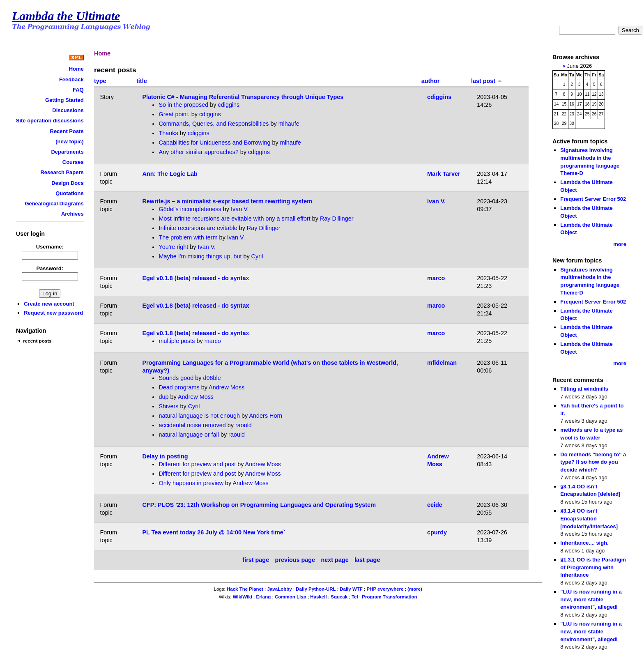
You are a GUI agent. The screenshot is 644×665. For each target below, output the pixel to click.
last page (367, 560)
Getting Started (64, 100)
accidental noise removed (192, 425)
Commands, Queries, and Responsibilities (214, 124)
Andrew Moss (227, 387)
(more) (415, 589)
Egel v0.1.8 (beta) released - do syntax (195, 278)
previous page (295, 560)
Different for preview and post (197, 464)
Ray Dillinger (337, 219)
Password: (50, 268)
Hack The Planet (245, 589)
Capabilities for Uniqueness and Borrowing (214, 143)
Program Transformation (389, 597)
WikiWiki (243, 597)
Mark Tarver (444, 174)
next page (335, 560)
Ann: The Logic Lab (170, 174)
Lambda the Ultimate (66, 16)
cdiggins (229, 105)
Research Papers (62, 172)
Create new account (49, 304)
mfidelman (442, 363)
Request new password (53, 313)
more (620, 244)
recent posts (37, 341)
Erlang (264, 597)
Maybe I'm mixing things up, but (200, 256)
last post (487, 81)
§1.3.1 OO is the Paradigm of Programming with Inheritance (593, 567)
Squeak (339, 597)
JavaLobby (280, 589)
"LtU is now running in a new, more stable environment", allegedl (591, 599)
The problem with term (188, 237)
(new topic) (69, 142)
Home (76, 69)
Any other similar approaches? (199, 152)
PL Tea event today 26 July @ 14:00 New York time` (214, 532)
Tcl (355, 597)
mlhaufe (289, 124)
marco (436, 278)
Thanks (168, 133)
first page (256, 560)
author (431, 81)
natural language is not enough (199, 416)
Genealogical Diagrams (54, 204)
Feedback (71, 79)
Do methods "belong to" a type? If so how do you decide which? (593, 462)
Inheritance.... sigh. (584, 543)
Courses (73, 162)
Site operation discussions (50, 121)
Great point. (175, 114)
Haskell (318, 597)
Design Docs (67, 183)
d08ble (212, 378)
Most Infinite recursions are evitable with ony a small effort (234, 219)
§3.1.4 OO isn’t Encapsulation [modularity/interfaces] (589, 518)
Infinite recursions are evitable (198, 228)
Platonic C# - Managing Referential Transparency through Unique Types (243, 97)
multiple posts (177, 341)
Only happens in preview (191, 483)
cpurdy (437, 532)
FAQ (78, 90)
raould (244, 425)
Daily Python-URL (316, 589)
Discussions (68, 110)
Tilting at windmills (584, 389)
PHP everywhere (385, 589)
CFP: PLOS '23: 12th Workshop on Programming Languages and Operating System (259, 505)
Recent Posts (67, 131)
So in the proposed (183, 105)
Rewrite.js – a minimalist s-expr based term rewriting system (227, 201)
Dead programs (179, 387)
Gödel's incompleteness (190, 209)
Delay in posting (165, 456)
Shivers (168, 406)
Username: (50, 247)
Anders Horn (266, 416)
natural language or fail (189, 435)
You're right (173, 247)
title (142, 81)
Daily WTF (351, 589)
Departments (67, 152)
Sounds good (176, 378)
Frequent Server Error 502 (593, 199)
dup (163, 397)
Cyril (257, 256)
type (100, 81)
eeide (435, 505)
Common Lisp (291, 597)
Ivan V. (240, 209)
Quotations (69, 193)
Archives (72, 214)
